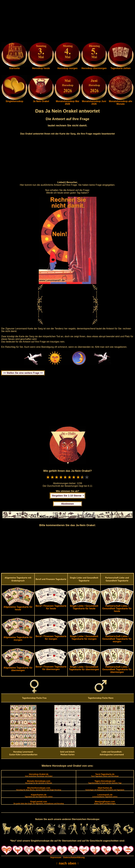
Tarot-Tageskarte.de (105, 775)
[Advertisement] (67, 22)
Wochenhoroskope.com (39, 789)
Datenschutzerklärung (74, 857)
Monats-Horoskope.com (39, 782)
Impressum (56, 857)
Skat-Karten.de (105, 789)
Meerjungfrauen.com (105, 802)
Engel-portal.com (39, 802)
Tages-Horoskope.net (105, 782)
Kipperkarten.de (39, 796)
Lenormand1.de (105, 796)
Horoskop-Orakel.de (39, 775)
